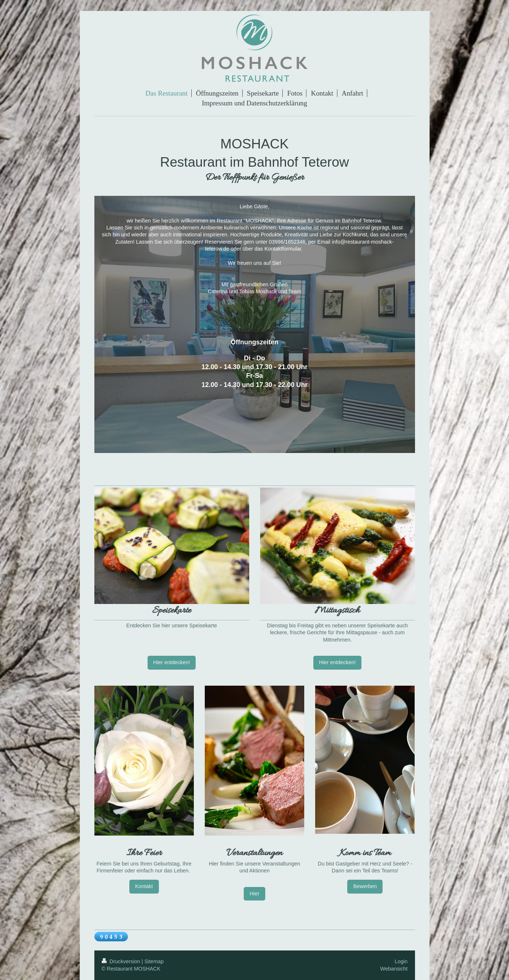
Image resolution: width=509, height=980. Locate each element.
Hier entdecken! (172, 662)
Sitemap (154, 961)
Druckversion (122, 961)
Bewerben (365, 886)
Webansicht (394, 969)
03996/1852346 (287, 242)
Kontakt (144, 886)
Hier (254, 894)
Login (401, 961)
